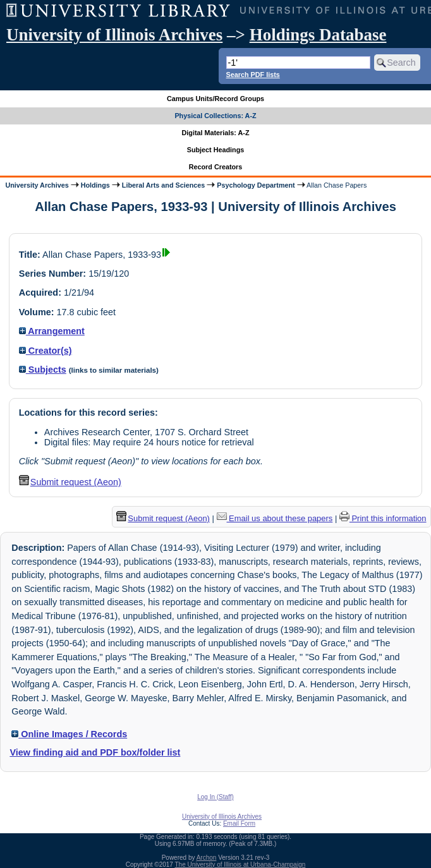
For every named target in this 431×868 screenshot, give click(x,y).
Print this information (383, 518)
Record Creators (216, 167)
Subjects (43, 370)
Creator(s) (46, 351)
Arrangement (52, 331)
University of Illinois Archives (114, 35)
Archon (207, 858)
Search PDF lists (253, 75)
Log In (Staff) (215, 797)
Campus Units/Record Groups (215, 99)
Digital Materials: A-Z (216, 133)
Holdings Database (318, 35)
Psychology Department (256, 185)
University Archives (37, 185)
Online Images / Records (69, 734)
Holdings (95, 185)
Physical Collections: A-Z (215, 116)
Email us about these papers (275, 518)
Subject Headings (216, 150)
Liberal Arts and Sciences (163, 185)
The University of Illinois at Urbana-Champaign (240, 865)
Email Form (239, 823)
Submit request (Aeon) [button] (70, 482)
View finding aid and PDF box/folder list (95, 752)
